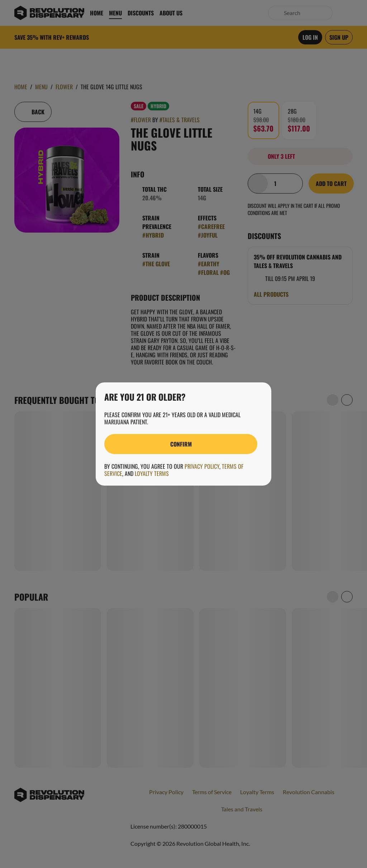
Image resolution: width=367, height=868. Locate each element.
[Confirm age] (181, 444)
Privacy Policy (202, 466)
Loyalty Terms (152, 473)
